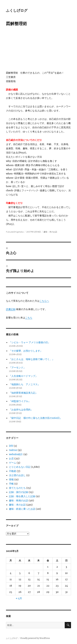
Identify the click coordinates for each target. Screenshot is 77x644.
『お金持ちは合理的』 (21, 410)
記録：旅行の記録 (19, 492)
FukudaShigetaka (15, 232)
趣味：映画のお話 (19, 500)
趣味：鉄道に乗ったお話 (22, 509)
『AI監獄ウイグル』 (20, 401)
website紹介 (16, 454)
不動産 (13, 471)
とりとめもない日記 (20, 467)
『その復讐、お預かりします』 (26, 351)
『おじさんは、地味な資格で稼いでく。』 (32, 359)
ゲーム (13, 463)
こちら (29, 318)
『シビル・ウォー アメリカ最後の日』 (30, 342)
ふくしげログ (17, 11)
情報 (11, 479)
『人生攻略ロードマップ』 (23, 376)
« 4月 (19, 598)
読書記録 (11, 309)
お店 (11, 458)
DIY (11, 446)
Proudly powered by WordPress (35, 638)
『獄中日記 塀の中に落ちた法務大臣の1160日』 (36, 418)
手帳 (11, 484)
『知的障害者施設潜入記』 (23, 393)
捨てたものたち (17, 488)
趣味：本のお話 (50, 232)
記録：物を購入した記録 (22, 496)
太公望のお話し (17, 475)
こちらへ (44, 301)
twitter (13, 450)
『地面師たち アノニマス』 (25, 384)
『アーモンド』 (17, 368)
